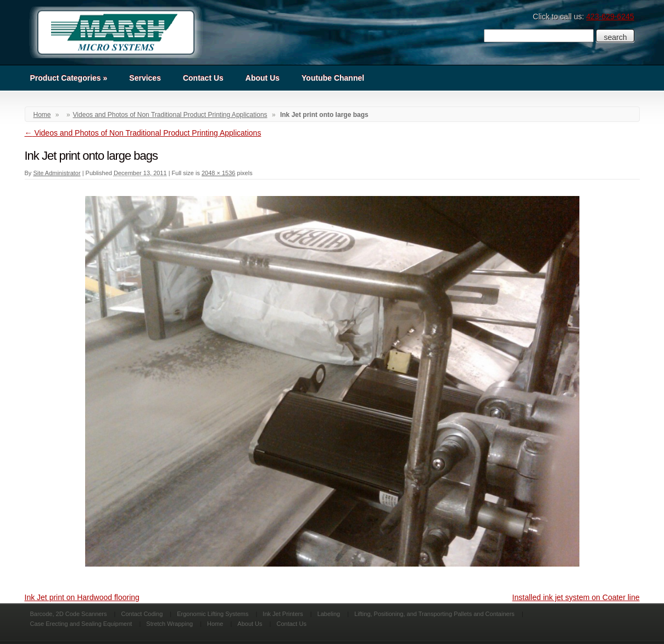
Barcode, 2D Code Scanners (69, 614)
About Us (263, 78)
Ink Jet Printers (283, 614)
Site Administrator (57, 173)
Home (42, 115)
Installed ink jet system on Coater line (576, 597)
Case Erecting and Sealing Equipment (81, 624)
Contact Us (203, 78)
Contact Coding (142, 614)
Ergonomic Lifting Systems (213, 614)
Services (145, 78)
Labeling (329, 614)
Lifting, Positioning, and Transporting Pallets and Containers (434, 614)
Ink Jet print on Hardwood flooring (82, 597)
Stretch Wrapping (169, 624)
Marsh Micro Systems (115, 32)
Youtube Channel (333, 78)
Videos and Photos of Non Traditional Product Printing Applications (170, 115)
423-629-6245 (610, 16)
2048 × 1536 (218, 173)
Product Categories (69, 78)
